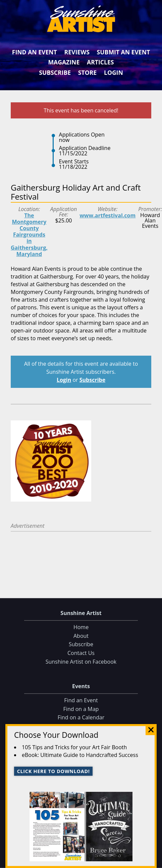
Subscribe (55, 72)
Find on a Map (81, 709)
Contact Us (81, 653)
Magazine (64, 62)
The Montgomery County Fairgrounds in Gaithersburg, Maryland (29, 235)
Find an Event (35, 52)
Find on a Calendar (81, 717)
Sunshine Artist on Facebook (81, 661)
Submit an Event (124, 52)
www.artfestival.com (107, 215)
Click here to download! (53, 771)
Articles (100, 62)
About (81, 636)
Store (87, 72)
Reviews (77, 52)
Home (81, 627)
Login (114, 72)
